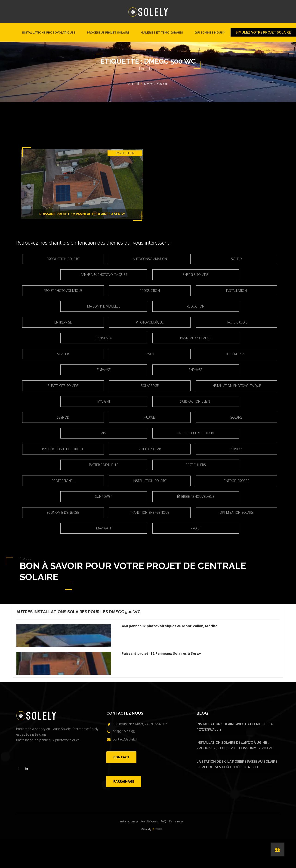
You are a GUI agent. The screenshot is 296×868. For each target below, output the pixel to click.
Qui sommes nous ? (210, 33)
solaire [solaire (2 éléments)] (236, 417)
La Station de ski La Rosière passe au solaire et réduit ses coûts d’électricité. (237, 764)
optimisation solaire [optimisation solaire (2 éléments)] (237, 512)
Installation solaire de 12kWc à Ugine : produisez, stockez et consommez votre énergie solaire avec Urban (235, 746)
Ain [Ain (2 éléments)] (104, 433)
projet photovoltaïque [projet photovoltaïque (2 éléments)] (63, 291)
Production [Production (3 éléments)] (150, 291)
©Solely (146, 829)
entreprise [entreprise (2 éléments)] (63, 322)
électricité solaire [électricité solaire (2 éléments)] (63, 386)
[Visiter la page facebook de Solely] (19, 768)
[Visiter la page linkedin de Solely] (26, 768)
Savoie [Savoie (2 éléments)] (150, 354)
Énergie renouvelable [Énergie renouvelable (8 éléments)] (196, 496)
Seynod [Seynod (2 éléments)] (63, 417)
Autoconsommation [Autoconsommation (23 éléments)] (150, 259)
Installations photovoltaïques (49, 33)
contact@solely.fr (125, 739)
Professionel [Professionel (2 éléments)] (63, 481)
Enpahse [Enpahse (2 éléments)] (104, 370)
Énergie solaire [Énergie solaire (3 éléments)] (196, 275)
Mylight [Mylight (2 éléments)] (104, 401)
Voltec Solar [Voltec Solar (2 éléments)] (150, 449)
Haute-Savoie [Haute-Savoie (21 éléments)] (237, 322)
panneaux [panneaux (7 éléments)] (104, 338)
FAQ (163, 821)
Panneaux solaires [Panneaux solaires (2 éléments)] (196, 338)
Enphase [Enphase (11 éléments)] (196, 370)
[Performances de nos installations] (277, 849)
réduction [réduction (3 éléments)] (196, 306)
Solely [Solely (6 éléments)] (237, 259)
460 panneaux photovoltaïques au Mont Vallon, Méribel (170, 626)
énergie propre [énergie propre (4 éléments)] (237, 481)
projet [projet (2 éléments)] (196, 528)
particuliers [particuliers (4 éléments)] (196, 465)
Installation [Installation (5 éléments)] (236, 291)
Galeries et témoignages (162, 33)
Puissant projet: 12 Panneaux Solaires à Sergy (82, 214)
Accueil (134, 84)
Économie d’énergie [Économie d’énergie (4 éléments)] (63, 512)
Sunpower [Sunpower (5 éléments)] (104, 496)
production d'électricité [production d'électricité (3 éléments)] (63, 449)
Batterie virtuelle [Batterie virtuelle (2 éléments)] (104, 465)
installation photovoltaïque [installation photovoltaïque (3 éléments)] (236, 386)
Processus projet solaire (108, 33)
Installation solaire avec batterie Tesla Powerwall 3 (235, 727)
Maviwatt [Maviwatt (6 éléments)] (104, 528)
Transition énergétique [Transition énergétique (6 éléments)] (150, 512)
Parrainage (176, 821)
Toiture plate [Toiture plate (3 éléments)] (237, 354)
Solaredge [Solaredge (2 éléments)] (150, 386)
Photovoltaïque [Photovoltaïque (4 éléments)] (150, 322)
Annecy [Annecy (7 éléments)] (237, 449)
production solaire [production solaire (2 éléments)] (63, 259)
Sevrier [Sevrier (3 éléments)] (63, 354)
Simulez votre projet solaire (263, 32)
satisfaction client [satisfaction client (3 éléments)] (196, 401)
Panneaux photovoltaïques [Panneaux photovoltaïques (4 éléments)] (104, 275)
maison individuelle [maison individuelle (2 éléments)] (104, 306)
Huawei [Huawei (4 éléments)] (150, 417)
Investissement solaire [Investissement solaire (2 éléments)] (196, 433)
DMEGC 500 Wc (125, 612)
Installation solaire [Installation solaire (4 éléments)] (150, 481)
